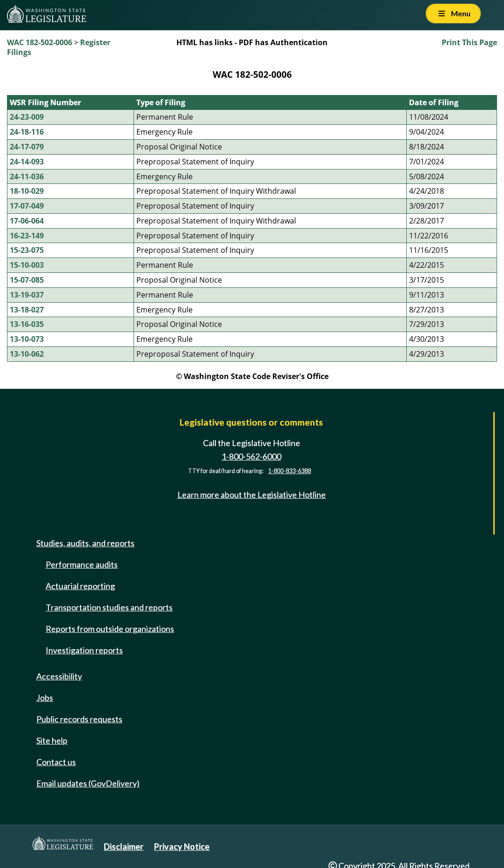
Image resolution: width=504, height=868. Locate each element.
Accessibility (59, 676)
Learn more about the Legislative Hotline (252, 495)
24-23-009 (27, 117)
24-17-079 (27, 147)
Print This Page (469, 42)
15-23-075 (27, 250)
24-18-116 (27, 132)
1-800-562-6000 (251, 456)
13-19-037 (27, 295)
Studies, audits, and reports (85, 543)
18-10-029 (27, 191)
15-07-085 (27, 280)
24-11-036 (27, 176)
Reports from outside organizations (110, 629)
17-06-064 (27, 221)
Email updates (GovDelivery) (88, 783)
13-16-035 (27, 324)
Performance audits (82, 564)
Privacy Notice (182, 847)
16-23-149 (27, 236)
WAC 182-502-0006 (40, 42)
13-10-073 (27, 339)
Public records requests (79, 719)
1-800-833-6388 (289, 471)
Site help (52, 740)
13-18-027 (27, 310)
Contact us (56, 762)
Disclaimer (124, 847)
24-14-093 (27, 162)
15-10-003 (27, 265)
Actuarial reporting (80, 586)
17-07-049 (27, 206)
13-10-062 (27, 354)
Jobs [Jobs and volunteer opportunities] (45, 698)
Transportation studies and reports (109, 607)
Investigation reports (84, 650)
